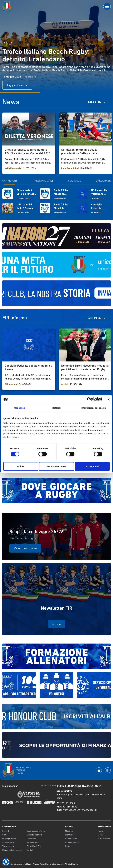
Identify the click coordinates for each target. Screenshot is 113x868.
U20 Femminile (72, 842)
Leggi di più (97, 102)
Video (100, 835)
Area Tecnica (8, 842)
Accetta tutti (92, 466)
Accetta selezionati (56, 466)
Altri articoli (97, 318)
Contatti (30, 850)
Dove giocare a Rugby (36, 831)
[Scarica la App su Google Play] (108, 770)
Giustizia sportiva (34, 835)
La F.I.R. (6, 831)
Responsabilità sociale (12, 850)
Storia (5, 835)
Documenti (32, 839)
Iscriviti (56, 624)
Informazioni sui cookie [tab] (93, 408)
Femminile (70, 835)
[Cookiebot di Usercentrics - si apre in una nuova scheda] (89, 399)
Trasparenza (8, 846)
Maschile (69, 831)
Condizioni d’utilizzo (23, 864)
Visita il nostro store (25, 548)
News (68, 846)
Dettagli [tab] (56, 408)
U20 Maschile (71, 839)
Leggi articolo (17, 85)
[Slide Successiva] (12, 43)
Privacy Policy (39, 864)
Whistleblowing (71, 864)
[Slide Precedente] (4, 43)
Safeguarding (33, 842)
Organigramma (9, 839)
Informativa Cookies (55, 864)
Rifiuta (21, 466)
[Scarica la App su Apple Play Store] (99, 770)
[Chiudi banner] (109, 399)
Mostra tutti (49, 786)
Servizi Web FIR (34, 846)
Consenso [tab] (20, 408)
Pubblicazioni (104, 839)
